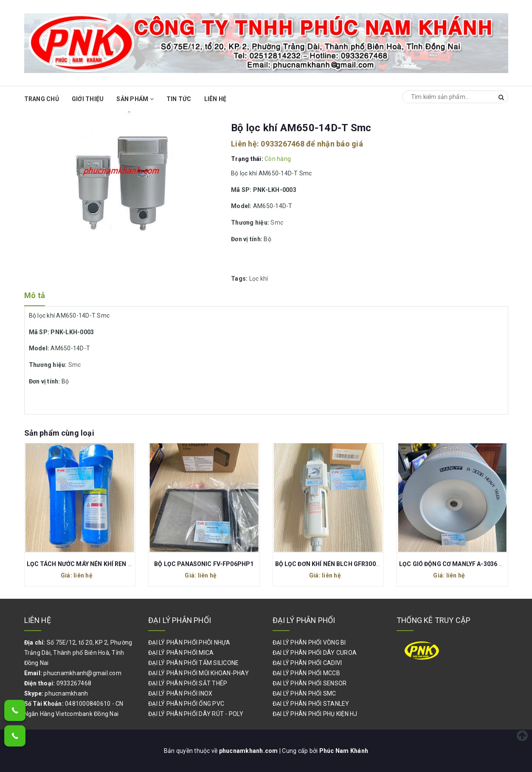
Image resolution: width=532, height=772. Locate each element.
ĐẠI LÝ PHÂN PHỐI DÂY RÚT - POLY (196, 714)
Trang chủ (42, 99)
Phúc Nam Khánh (344, 751)
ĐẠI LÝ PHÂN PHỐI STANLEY (311, 704)
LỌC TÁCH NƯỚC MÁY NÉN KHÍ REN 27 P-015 (90, 564)
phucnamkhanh (66, 693)
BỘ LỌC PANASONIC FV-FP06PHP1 (204, 564)
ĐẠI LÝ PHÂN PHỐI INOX (180, 693)
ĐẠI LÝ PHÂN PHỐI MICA (181, 653)
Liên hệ (215, 99)
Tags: (240, 279)
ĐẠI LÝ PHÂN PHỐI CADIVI (307, 663)
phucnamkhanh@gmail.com (82, 673)
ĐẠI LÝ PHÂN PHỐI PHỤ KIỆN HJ (315, 714)
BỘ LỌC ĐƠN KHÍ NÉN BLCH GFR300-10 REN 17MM (346, 564)
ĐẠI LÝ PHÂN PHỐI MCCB (306, 673)
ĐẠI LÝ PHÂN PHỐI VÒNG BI (309, 642)
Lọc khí (259, 279)
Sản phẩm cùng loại (59, 433)
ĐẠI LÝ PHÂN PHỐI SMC (304, 693)
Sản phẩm (135, 99)
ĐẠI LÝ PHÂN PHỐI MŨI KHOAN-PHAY (198, 673)
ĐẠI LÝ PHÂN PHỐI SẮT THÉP (188, 683)
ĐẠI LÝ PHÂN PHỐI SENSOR (310, 683)
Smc (277, 223)
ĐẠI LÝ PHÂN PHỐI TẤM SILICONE (193, 663)
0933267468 (283, 144)
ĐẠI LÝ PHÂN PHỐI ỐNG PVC (186, 704)
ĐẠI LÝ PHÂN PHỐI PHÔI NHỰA (189, 642)
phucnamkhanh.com (249, 751)
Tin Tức (179, 99)
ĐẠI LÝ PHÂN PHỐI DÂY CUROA (315, 653)
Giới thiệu (88, 99)
